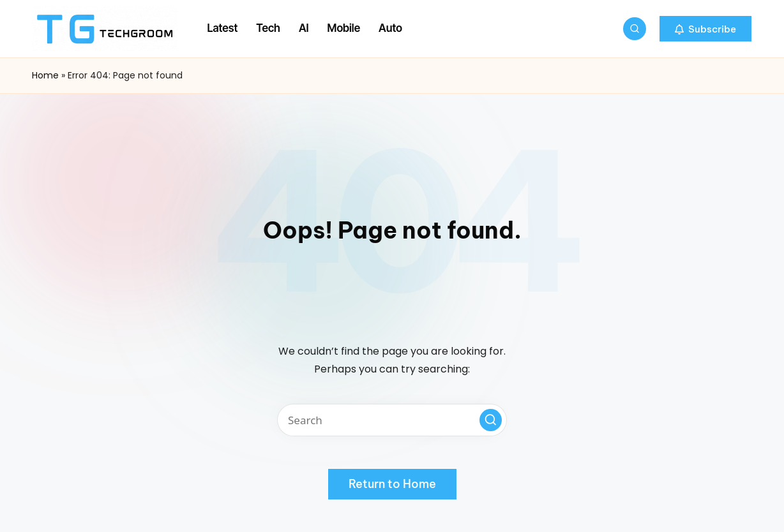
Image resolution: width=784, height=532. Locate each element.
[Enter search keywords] (392, 420)
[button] (705, 29)
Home (45, 75)
